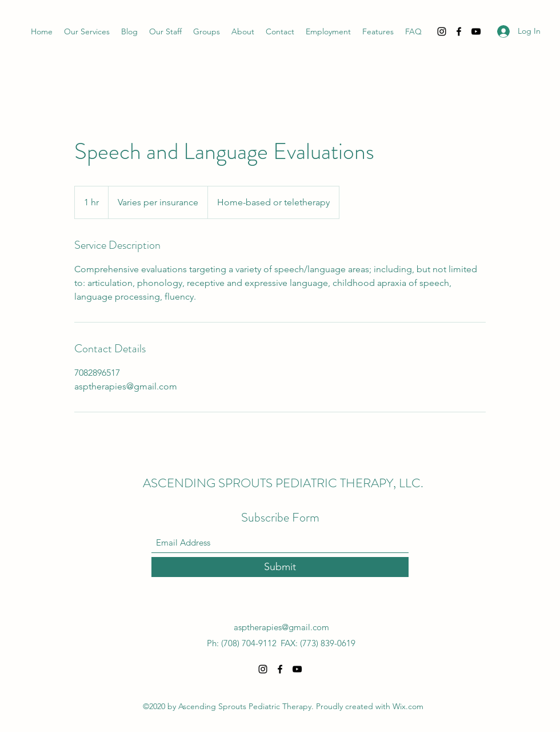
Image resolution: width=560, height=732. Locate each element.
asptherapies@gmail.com (281, 627)
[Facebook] (459, 31)
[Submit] (280, 567)
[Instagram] (442, 31)
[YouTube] (476, 31)
